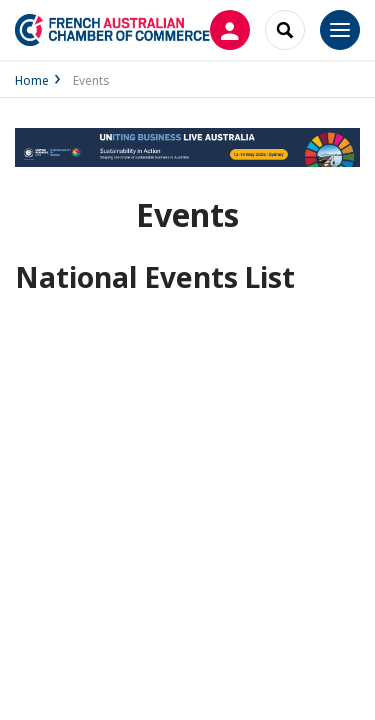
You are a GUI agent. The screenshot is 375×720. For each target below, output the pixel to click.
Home (32, 80)
